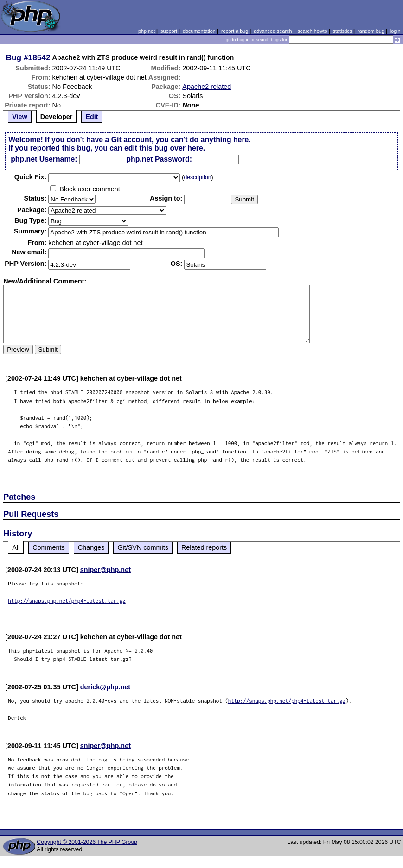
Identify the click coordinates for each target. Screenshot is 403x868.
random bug (371, 31)
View (20, 117)
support (169, 31)
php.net (147, 31)
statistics (342, 31)
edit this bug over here (164, 148)
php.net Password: (159, 159)
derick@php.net (105, 687)
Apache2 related (207, 87)
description (197, 177)
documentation (199, 31)
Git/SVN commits (143, 547)
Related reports (204, 547)
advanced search (273, 31)
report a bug (235, 31)
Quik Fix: (31, 177)
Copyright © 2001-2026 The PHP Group (87, 842)
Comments (49, 547)
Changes (91, 547)
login (395, 31)
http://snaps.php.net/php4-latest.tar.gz (67, 601)
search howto (312, 31)
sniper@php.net (106, 570)
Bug (14, 57)
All (16, 547)
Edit (92, 117)
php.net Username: (44, 159)
